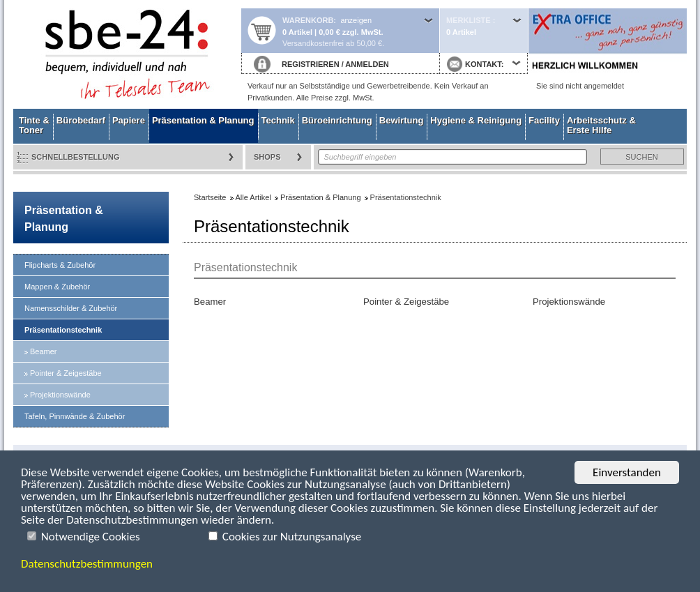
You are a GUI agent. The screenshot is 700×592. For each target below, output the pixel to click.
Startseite (127, 54)
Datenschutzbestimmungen (87, 564)
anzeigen (356, 20)
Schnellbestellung (76, 157)
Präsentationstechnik (63, 330)
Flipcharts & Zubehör (60, 265)
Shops (267, 157)
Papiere (129, 120)
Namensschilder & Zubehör (71, 308)
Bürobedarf (81, 120)
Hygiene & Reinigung (476, 120)
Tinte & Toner (34, 125)
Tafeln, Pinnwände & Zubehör (75, 416)
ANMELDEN (367, 64)
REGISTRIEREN (311, 64)
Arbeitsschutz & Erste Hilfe (601, 125)
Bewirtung (402, 120)
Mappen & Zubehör (57, 287)
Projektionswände (60, 395)
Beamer (44, 351)
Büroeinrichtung (337, 120)
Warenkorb (308, 20)
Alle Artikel (253, 197)
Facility (544, 120)
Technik (278, 120)
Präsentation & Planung (203, 120)
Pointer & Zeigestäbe (66, 373)
